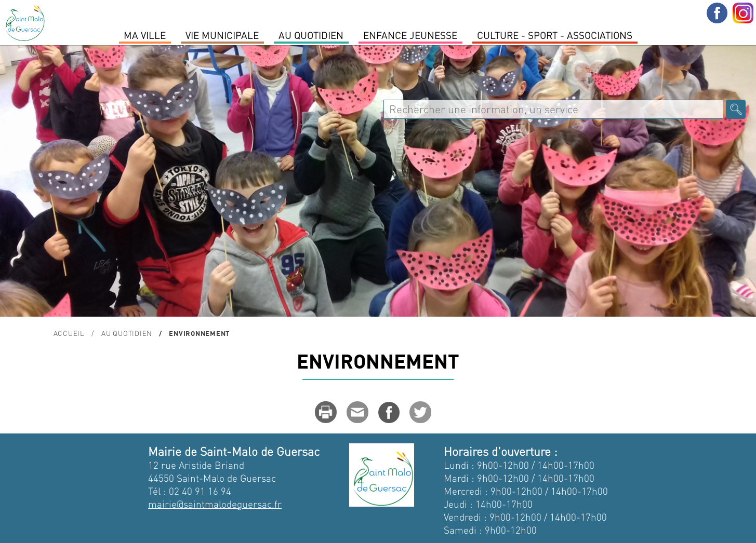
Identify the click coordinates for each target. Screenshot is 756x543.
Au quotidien (311, 35)
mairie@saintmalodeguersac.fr (215, 504)
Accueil (69, 333)
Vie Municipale (222, 35)
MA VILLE (145, 35)
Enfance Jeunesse (410, 35)
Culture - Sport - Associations (555, 35)
